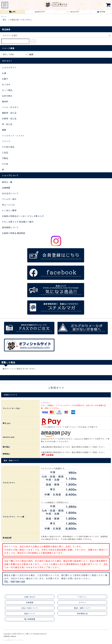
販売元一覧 (7, 182)
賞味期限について (10, 227)
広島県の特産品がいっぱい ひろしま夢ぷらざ (23, 216)
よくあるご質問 (9, 210)
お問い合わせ (30, 597)
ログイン (82, 602)
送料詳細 (101, 12)
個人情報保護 (30, 619)
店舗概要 (6, 188)
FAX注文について (10, 193)
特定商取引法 (82, 613)
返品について (30, 613)
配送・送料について (82, 608)
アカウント (82, 597)
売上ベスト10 (8, 205)
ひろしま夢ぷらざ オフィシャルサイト (13, 640)
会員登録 (30, 602)
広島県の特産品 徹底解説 (14, 233)
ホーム (4, 16)
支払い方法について (30, 608)
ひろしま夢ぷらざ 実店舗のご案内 (18, 222)
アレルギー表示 (9, 199)
